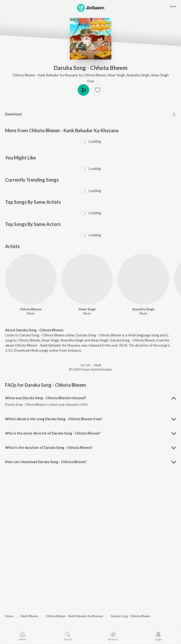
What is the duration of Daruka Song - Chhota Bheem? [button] (49, 447)
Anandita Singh (138, 75)
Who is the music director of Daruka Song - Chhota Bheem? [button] (53, 433)
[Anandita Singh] (143, 279)
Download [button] (13, 114)
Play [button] (83, 90)
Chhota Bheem (95, 75)
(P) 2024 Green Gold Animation (90, 369)
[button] (98, 90)
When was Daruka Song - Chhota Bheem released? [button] (46, 398)
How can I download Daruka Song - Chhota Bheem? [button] (46, 462)
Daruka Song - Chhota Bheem (130, 616)
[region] (90, 616)
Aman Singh (160, 75)
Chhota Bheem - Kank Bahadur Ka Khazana (45, 75)
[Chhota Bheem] (31, 279)
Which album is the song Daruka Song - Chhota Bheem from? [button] (54, 419)
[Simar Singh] (87, 279)
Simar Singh (116, 75)
